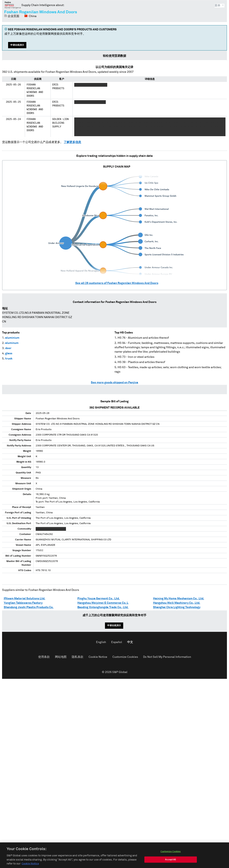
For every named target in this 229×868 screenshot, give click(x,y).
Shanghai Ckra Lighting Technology (177, 607)
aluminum (12, 343)
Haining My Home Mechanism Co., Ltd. (179, 599)
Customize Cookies (125, 657)
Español (117, 642)
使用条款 (44, 657)
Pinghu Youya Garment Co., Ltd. (99, 599)
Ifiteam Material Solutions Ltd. (24, 599)
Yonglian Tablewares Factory (23, 603)
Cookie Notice (98, 657)
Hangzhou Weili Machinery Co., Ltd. (177, 603)
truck (9, 359)
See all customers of (117, 283)
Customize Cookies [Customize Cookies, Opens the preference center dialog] (171, 856)
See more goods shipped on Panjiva (114, 383)
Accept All (171, 864)
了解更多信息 (72, 142)
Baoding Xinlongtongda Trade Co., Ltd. (103, 607)
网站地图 (61, 657)
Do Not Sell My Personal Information (167, 657)
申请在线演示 (17, 45)
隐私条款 (78, 657)
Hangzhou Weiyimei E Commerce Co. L (103, 603)
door (8, 348)
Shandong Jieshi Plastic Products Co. (29, 607)
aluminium (12, 338)
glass (9, 353)
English (101, 642)
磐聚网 (13, 5)
